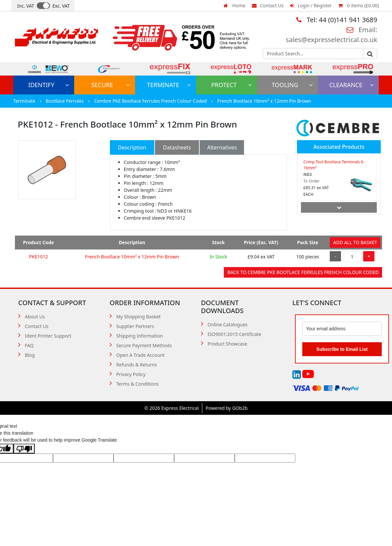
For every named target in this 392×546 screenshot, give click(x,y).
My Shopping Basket (138, 317)
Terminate (169, 85)
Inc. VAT (26, 6)
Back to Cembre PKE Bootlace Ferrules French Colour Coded (303, 272)
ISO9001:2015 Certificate (234, 334)
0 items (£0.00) (359, 5)
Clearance (351, 85)
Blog (30, 355)
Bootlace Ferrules (65, 101)
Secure (111, 85)
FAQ (29, 345)
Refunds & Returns (137, 365)
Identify (49, 85)
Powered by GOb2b (227, 408)
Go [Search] (370, 54)
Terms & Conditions (138, 384)
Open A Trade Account (140, 355)
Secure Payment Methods (144, 345)
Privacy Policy (131, 374)
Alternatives (222, 147)
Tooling (292, 85)
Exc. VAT (61, 6)
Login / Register (311, 5)
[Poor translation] (24, 449)
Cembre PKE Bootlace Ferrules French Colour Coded (151, 101)
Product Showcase (227, 344)
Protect (232, 85)
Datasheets (177, 147)
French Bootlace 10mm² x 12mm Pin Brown (264, 101)
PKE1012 (39, 257)
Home (234, 5)
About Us (35, 317)
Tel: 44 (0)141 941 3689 (337, 20)
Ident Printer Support (48, 336)
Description (132, 147)
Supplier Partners (135, 326)
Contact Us (268, 5)
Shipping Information (140, 336)
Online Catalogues (228, 325)
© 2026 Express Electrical (171, 408)
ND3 (307, 174)
